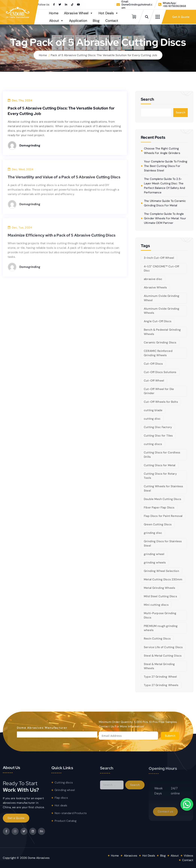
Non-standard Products (71, 816)
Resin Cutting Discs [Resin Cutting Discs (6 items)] (157, 639)
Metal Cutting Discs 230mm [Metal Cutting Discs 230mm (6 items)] (163, 579)
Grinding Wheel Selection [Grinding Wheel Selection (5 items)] (161, 571)
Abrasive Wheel (78, 13)
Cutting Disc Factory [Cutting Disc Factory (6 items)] (158, 427)
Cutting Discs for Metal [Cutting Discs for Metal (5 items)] (160, 465)
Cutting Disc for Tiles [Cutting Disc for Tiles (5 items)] (158, 436)
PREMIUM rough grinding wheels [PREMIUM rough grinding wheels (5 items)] (161, 628)
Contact (112, 21)
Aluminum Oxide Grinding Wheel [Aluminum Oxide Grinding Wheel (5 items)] (162, 298)
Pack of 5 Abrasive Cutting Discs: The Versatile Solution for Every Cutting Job (104, 55)
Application (78, 21)
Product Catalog (66, 824)
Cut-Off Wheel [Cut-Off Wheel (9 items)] (154, 381)
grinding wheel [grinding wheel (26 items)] (154, 554)
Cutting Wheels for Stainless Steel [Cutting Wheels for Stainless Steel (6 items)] (163, 488)
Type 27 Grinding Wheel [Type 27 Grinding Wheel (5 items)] (160, 677)
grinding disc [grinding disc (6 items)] (153, 533)
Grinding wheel (65, 793)
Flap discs (61, 801)
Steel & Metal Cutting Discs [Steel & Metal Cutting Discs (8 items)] (163, 656)
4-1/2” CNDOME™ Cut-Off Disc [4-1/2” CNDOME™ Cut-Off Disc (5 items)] (161, 269)
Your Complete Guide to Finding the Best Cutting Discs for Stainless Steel (166, 166)
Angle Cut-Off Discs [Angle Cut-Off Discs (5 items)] (158, 321)
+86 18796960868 (174, 6)
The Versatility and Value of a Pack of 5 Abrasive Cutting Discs (64, 180)
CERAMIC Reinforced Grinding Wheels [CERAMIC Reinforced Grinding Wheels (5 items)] (158, 353)
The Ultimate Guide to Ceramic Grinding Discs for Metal (165, 203)
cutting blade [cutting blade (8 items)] (153, 410)
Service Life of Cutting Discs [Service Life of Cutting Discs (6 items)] (163, 647)
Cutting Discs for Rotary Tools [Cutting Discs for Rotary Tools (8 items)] (160, 476)
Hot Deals (109, 13)
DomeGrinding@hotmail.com (137, 6)
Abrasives (131, 856)
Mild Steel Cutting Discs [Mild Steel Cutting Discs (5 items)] (160, 596)
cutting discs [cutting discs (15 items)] (153, 444)
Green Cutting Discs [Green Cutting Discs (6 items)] (158, 524)
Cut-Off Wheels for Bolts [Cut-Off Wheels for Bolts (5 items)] (161, 402)
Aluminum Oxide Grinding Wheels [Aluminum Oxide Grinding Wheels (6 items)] (162, 311)
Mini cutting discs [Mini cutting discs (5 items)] (156, 605)
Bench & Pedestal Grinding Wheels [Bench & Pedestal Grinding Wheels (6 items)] (162, 332)
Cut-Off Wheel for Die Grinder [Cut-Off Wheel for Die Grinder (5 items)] (159, 391)
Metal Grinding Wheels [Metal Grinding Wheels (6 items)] (159, 588)
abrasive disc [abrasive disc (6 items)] (153, 279)
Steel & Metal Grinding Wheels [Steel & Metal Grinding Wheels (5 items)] (159, 666)
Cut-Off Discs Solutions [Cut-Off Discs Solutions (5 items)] (160, 372)
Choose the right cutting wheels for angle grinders (162, 151)
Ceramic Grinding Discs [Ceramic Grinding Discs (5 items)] (160, 342)
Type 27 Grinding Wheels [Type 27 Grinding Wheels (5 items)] (161, 685)
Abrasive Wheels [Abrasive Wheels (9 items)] (155, 287)
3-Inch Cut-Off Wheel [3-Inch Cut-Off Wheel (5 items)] (159, 258)
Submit (170, 736)
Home (54, 13)
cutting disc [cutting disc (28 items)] (152, 419)
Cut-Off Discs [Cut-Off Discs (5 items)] (153, 364)
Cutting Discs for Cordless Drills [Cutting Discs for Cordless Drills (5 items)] (162, 455)
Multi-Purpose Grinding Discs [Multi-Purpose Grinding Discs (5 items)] (160, 615)
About (56, 21)
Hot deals (61, 808)
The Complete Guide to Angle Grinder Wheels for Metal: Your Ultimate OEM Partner (165, 218)
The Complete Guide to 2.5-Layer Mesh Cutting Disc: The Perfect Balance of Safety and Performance (164, 186)
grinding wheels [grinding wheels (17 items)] (155, 563)
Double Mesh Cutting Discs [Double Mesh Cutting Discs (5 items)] (162, 499)
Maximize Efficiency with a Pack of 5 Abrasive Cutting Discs (62, 238)
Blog (96, 21)
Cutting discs (64, 785)
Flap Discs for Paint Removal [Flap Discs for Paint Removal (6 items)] (163, 516)
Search (181, 112)
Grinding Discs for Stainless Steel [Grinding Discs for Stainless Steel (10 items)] (163, 543)
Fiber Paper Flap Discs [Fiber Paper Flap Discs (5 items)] (159, 508)
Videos (188, 856)
